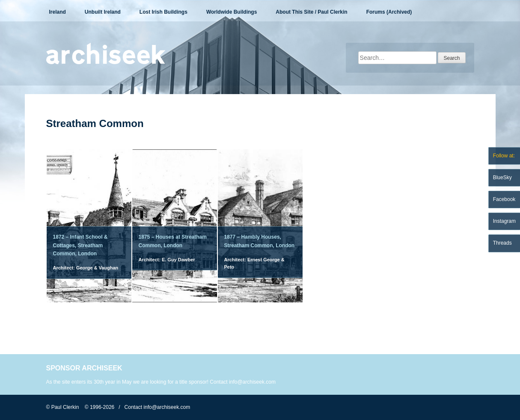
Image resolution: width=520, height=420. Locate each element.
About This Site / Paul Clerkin (311, 12)
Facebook (504, 199)
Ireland (58, 12)
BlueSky (502, 177)
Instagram (504, 221)
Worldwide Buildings (232, 12)
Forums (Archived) (389, 12)
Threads (502, 243)
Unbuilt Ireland (103, 12)
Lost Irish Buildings (163, 12)
